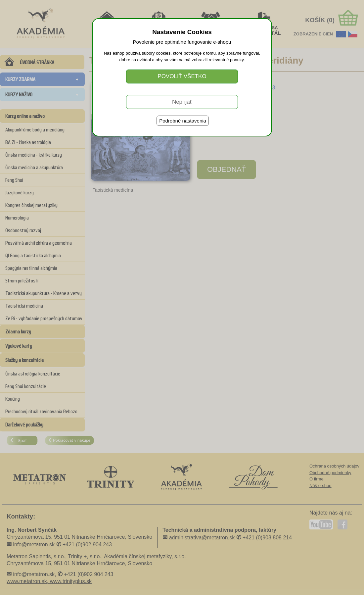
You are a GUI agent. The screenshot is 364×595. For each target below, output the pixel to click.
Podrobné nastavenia (183, 121)
